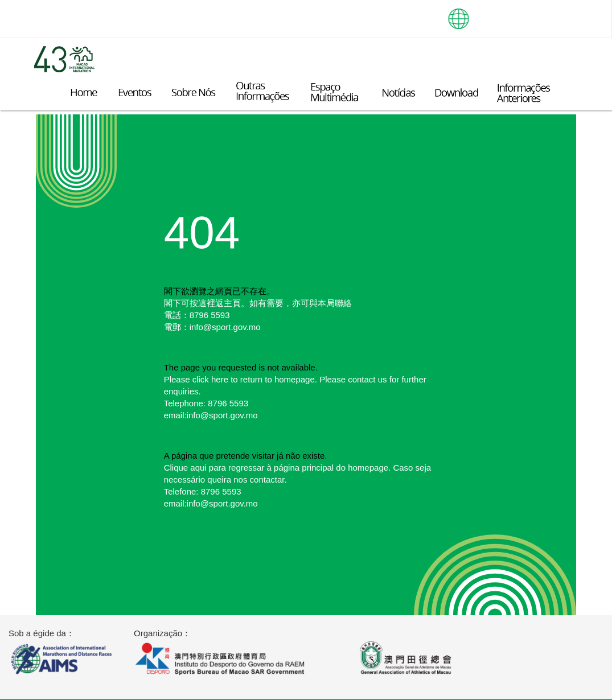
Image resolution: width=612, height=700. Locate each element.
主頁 (232, 303)
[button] (459, 14)
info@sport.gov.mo (225, 327)
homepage (295, 379)
